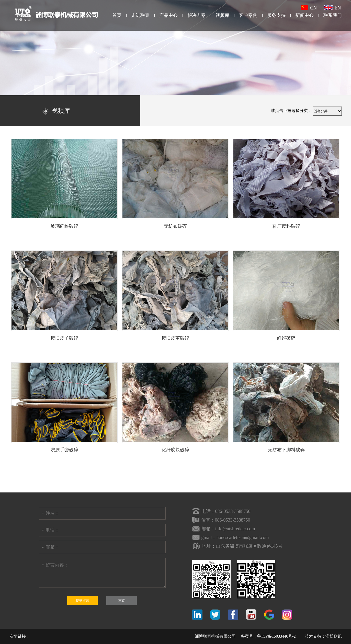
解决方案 (197, 15)
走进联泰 (140, 15)
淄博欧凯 (334, 636)
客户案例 (248, 15)
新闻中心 (304, 15)
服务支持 (276, 15)
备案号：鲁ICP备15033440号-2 (268, 636)
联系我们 (333, 15)
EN (332, 8)
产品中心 (168, 15)
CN (309, 8)
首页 (117, 15)
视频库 (222, 15)
